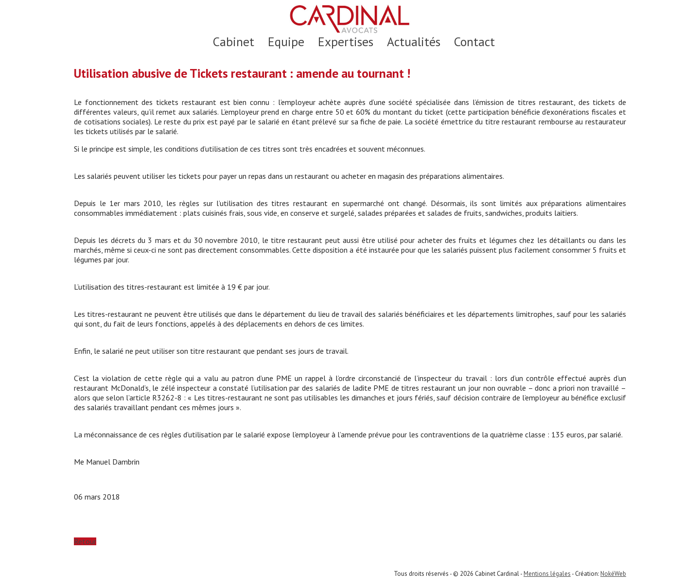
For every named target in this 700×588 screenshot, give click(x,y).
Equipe (286, 42)
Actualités (414, 42)
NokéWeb (613, 574)
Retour (85, 541)
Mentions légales (547, 574)
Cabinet (234, 42)
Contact (474, 42)
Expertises (346, 42)
